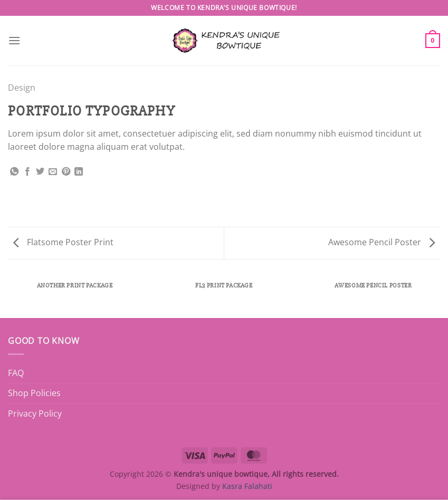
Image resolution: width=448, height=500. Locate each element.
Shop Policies (34, 393)
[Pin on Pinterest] (66, 172)
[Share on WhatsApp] (14, 172)
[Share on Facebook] (27, 172)
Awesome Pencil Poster (382, 242)
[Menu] (14, 40)
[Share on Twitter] (40, 172)
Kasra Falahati (247, 486)
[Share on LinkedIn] (79, 172)
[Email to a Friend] (53, 172)
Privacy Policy (35, 414)
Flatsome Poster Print (63, 242)
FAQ (16, 373)
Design (22, 88)
